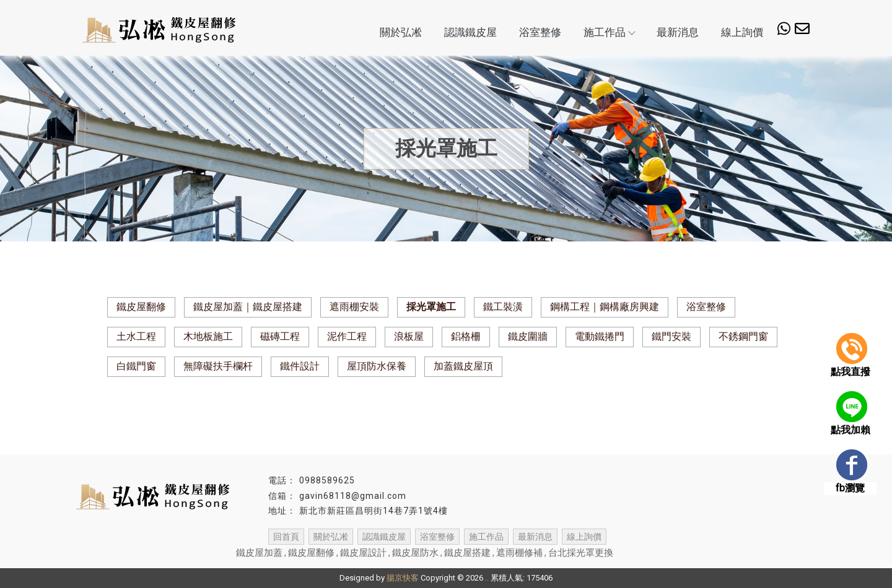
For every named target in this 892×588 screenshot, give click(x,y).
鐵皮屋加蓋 (259, 553)
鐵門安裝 (671, 336)
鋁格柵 (466, 336)
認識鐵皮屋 (470, 32)
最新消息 (678, 32)
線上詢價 (742, 32)
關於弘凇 (401, 32)
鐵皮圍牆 (528, 336)
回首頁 (286, 537)
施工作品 (609, 32)
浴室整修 (540, 32)
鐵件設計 (300, 366)
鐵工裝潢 (503, 307)
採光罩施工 (431, 307)
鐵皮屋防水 (415, 553)
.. (487, 578)
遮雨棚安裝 (354, 307)
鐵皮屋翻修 (141, 307)
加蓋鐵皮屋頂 (463, 366)
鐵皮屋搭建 (467, 553)
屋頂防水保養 (377, 366)
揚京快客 (403, 578)
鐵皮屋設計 (363, 553)
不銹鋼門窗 (743, 336)
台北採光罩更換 (581, 553)
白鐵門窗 (136, 366)
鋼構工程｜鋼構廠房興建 (605, 307)
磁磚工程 (280, 336)
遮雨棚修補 (519, 553)
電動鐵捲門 (600, 336)
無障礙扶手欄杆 (218, 366)
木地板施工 (208, 336)
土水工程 (136, 336)
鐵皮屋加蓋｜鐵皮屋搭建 (248, 307)
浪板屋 (409, 336)
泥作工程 (347, 336)
